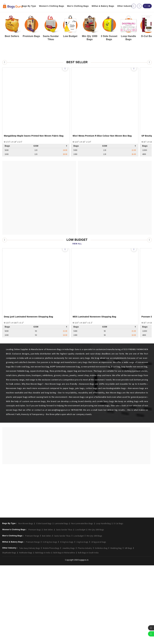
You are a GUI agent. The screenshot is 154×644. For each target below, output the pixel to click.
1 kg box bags (82, 621)
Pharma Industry (85, 627)
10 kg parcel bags (99, 621)
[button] (149, 111)
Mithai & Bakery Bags (103, 6)
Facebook (90, 561)
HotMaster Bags (26, 631)
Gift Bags (128, 627)
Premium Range (32, 614)
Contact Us (131, 565)
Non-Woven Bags (26, 602)
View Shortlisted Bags (54, 569)
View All (77, 277)
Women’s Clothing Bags (52, 6)
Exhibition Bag (101, 627)
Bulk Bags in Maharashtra (64, 631)
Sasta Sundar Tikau (64, 608)
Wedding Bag (116, 627)
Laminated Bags (61, 602)
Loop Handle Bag (103, 602)
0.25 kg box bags (50, 621)
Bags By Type (29, 6)
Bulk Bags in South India (88, 631)
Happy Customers (134, 573)
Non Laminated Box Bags (82, 602)
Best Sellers (48, 608)
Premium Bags (35, 608)
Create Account (51, 565)
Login (46, 561)
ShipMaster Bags (9, 631)
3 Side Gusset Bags (44, 602)
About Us (130, 561)
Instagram (90, 565)
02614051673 (82, 589)
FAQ (127, 569)
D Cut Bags (118, 602)
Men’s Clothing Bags (78, 6)
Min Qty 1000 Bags (96, 608)
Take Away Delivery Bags (29, 627)
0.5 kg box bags (67, 621)
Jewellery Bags (68, 627)
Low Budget (80, 608)
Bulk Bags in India (43, 631)
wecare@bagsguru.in (45, 589)
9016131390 (114, 589)
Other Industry (125, 6)
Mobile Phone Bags (51, 627)
